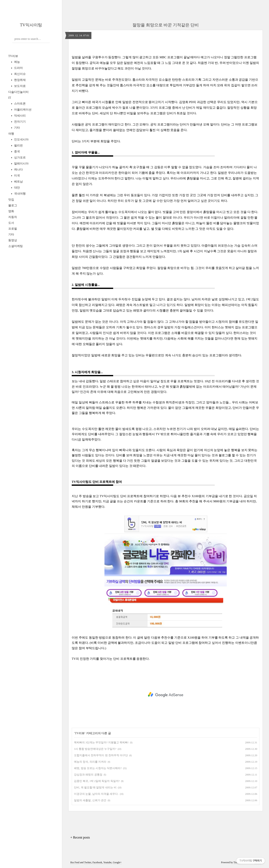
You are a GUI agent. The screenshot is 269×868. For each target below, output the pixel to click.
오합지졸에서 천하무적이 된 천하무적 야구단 (101, 755)
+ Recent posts (80, 837)
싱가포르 (19, 158)
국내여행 (19, 194)
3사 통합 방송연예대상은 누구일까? (95, 749)
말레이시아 (21, 164)
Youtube (107, 862)
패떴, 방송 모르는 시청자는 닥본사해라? (98, 768)
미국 (17, 176)
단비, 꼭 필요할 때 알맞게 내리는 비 (95, 787)
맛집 (11, 200)
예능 (17, 62)
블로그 (13, 205)
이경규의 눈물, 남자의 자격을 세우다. (96, 794)
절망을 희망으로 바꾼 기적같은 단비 (166, 25)
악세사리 (19, 116)
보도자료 (19, 86)
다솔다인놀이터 (18, 92)
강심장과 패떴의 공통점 (88, 775)
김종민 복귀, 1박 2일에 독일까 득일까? (97, 781)
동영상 (13, 240)
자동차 (13, 217)
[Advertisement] (166, 695)
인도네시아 (21, 139)
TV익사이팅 (31, 25)
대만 (17, 188)
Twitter (88, 862)
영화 (11, 211)
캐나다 (18, 170)
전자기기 (19, 122)
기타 (17, 128)
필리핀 (18, 145)
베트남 (18, 182)
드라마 (18, 68)
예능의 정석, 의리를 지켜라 (90, 762)
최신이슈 (19, 74)
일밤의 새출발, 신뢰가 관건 (90, 800)
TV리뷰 (13, 56)
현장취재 (19, 80)
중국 (17, 152)
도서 (11, 223)
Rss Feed (75, 862)
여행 (11, 134)
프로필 (13, 229)
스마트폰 (19, 104)
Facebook (97, 862)
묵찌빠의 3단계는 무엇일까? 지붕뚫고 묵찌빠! (101, 742)
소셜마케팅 (16, 246)
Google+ (117, 862)
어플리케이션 (22, 110)
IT (10, 98)
